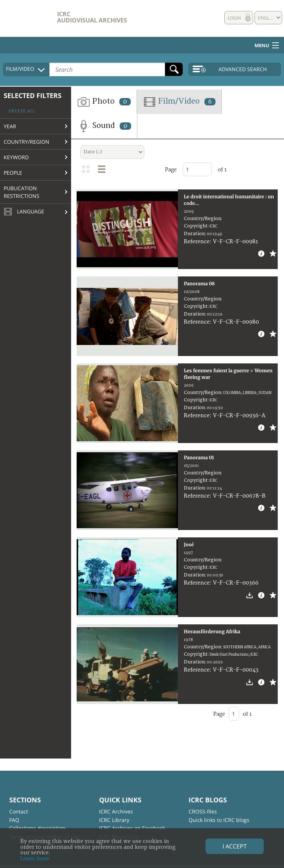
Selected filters (33, 95)
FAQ (14, 820)
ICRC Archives (116, 811)
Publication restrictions (22, 192)
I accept (235, 846)
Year (10, 126)
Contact (19, 811)
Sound (104, 126)
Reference (197, 242)
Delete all (22, 111)
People (13, 173)
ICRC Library (114, 820)
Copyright (196, 226)
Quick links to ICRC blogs (219, 820)
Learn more (35, 859)
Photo (104, 102)
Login (234, 18)
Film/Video (179, 102)
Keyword (16, 157)
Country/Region (27, 142)
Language (24, 212)
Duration (194, 234)
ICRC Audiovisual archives (92, 17)
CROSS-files (203, 811)
